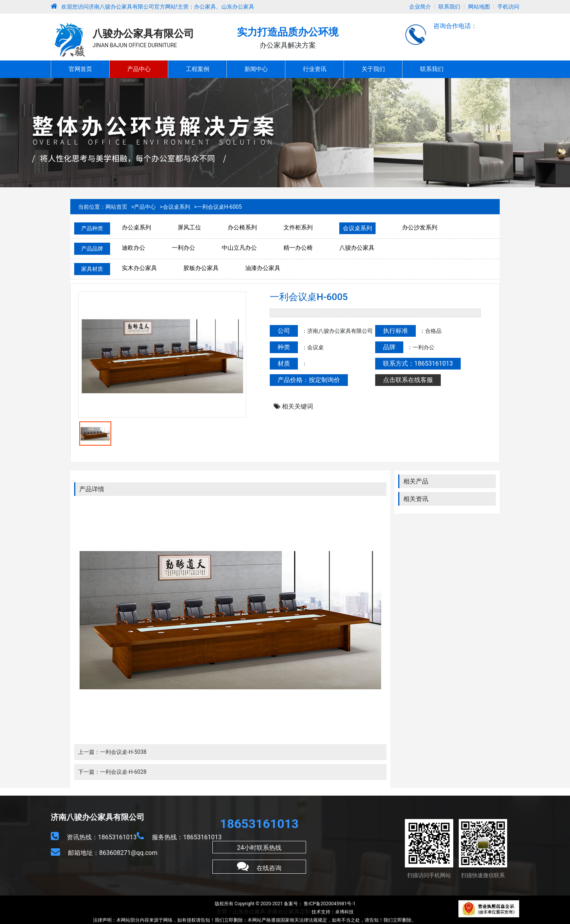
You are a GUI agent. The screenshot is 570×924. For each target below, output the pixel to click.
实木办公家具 (139, 268)
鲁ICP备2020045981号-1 (329, 904)
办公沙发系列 (420, 227)
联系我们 (449, 7)
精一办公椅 (298, 248)
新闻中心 (256, 69)
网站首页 (116, 207)
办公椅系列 (242, 227)
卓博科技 (344, 912)
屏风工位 (189, 227)
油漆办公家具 (263, 268)
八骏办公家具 (357, 248)
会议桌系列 (176, 207)
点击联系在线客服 (408, 380)
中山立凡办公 (239, 248)
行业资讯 (315, 69)
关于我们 (373, 69)
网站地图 (479, 7)
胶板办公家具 (201, 268)
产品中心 (139, 69)
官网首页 (80, 69)
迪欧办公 (134, 248)
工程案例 (198, 69)
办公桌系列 (136, 227)
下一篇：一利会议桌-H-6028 (112, 772)
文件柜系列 (298, 227)
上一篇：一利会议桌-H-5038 (112, 752)
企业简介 (420, 7)
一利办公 (183, 248)
